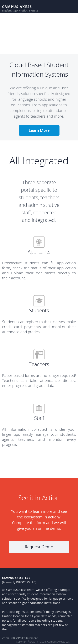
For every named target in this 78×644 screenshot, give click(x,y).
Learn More (39, 130)
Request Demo (39, 547)
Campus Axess (17, 7)
